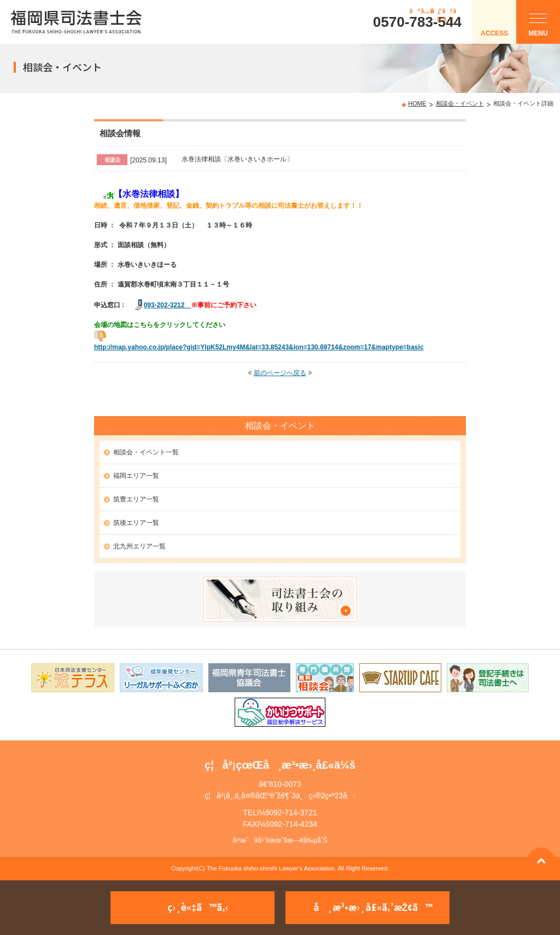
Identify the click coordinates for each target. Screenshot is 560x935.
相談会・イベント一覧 (146, 452)
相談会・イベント (460, 103)
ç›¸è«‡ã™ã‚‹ (198, 907)
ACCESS (494, 33)
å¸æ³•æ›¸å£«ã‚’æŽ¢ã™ (373, 907)
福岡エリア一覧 (136, 476)
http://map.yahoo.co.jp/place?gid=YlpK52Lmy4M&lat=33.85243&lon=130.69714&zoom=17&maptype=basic (259, 347)
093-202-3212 (168, 305)
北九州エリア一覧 (139, 546)
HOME (417, 103)
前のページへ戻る (280, 373)
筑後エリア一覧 (136, 523)
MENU (538, 28)
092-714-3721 (293, 813)
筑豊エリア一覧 (136, 499)
